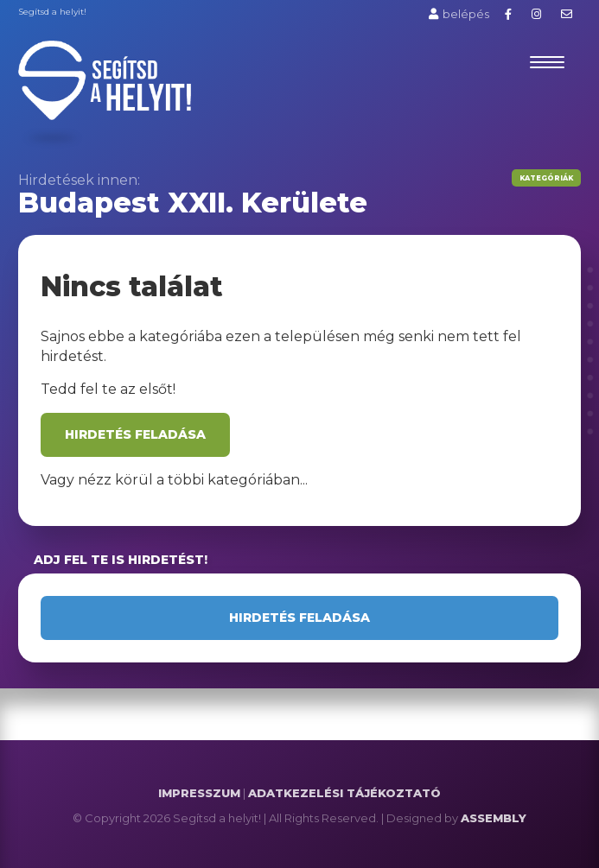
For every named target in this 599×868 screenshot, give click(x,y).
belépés (459, 14)
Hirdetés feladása (135, 434)
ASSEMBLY (494, 818)
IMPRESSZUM (199, 793)
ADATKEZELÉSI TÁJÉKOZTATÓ (344, 793)
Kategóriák (546, 178)
